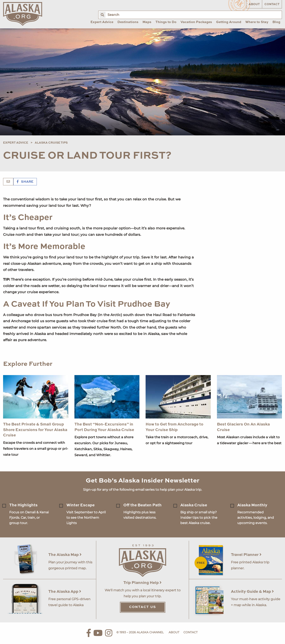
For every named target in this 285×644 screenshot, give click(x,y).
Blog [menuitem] (276, 22)
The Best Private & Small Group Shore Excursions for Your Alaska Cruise (35, 430)
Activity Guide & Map (252, 592)
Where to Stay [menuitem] (257, 22)
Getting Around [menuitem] (229, 22)
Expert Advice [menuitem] (102, 22)
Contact (272, 4)
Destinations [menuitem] (128, 22)
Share (25, 182)
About (254, 4)
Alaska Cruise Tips (51, 143)
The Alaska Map (65, 555)
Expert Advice (16, 143)
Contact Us (143, 607)
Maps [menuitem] (147, 22)
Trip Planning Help (142, 583)
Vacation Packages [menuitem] (196, 22)
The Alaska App (65, 592)
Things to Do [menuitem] (166, 22)
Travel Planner (246, 555)
